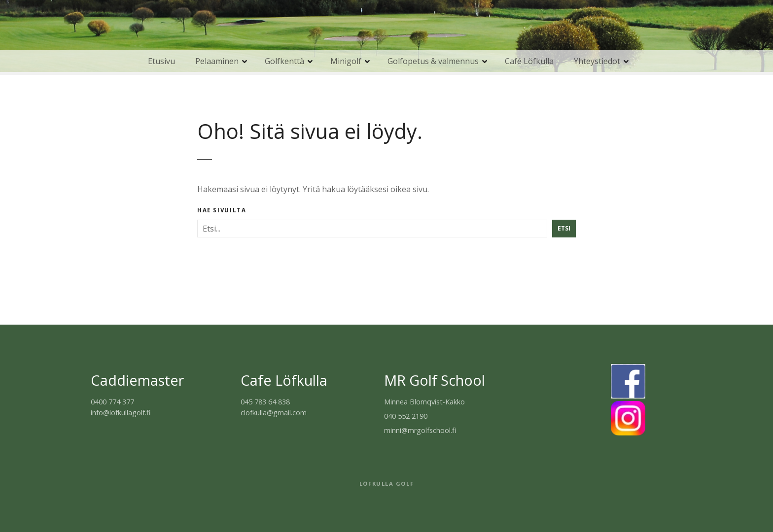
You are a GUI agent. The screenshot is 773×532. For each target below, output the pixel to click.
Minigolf (346, 61)
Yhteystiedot (597, 61)
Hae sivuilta (222, 210)
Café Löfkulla (529, 61)
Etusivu (161, 61)
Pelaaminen (217, 61)
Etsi (564, 228)
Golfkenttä (284, 61)
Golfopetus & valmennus (433, 61)
